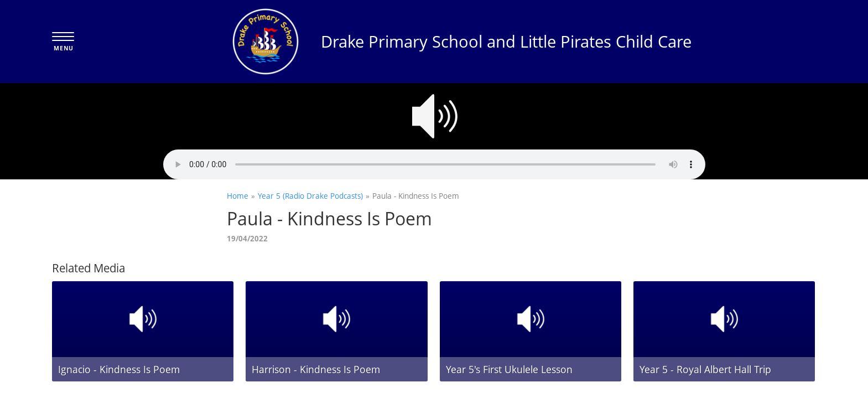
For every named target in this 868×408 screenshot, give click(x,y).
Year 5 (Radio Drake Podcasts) (310, 196)
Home (238, 196)
